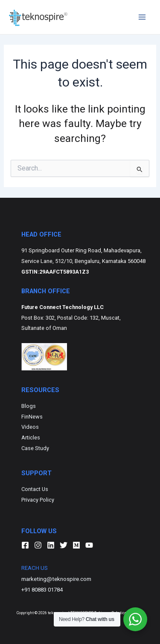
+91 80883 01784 (42, 590)
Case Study (35, 448)
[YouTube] (89, 545)
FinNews (32, 417)
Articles (31, 438)
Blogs (29, 406)
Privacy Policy (38, 500)
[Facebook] (25, 545)
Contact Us (35, 489)
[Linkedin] (51, 545)
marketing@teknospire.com (56, 579)
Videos (30, 427)
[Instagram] (38, 545)
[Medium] (76, 545)
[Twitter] (64, 545)
